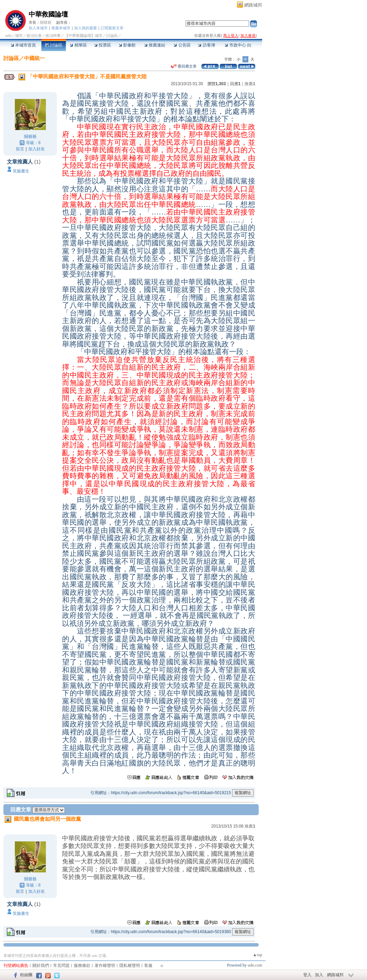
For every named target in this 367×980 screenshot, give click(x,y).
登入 (307, 975)
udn (8, 36)
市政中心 (238, 45)
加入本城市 (38, 28)
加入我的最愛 (86, 28)
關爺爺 (46, 22)
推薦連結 (155, 45)
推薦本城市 (61, 28)
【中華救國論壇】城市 (83, 36)
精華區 (78, 45)
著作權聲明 (105, 966)
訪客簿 (206, 45)
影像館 (127, 45)
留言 (20, 149)
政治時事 (53, 36)
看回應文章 (184, 66)
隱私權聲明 (130, 966)
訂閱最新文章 (112, 28)
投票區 (103, 45)
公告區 (182, 45)
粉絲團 (26, 975)
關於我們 (41, 966)
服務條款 (82, 966)
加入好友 (37, 149)
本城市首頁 (23, 45)
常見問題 (61, 966)
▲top (257, 955)
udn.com (255, 965)
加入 (319, 975)
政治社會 (34, 36)
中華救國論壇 (48, 14)
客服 (148, 966)
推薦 (250, 84)
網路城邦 (253, 5)
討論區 (54, 45)
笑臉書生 (21, 171)
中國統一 (34, 58)
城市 (19, 36)
